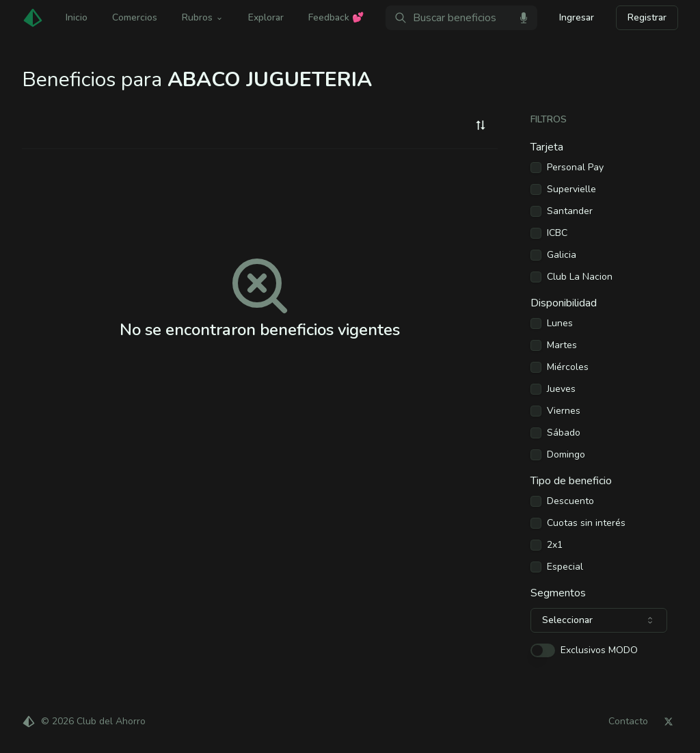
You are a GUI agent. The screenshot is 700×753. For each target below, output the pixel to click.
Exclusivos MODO (599, 650)
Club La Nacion (580, 277)
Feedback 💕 (336, 17)
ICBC (557, 233)
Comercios (135, 17)
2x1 (555, 545)
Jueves (561, 389)
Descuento (570, 501)
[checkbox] (536, 168)
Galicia (562, 255)
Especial (565, 567)
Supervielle (571, 189)
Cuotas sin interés (586, 523)
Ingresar (577, 17)
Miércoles (568, 367)
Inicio (77, 17)
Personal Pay (575, 168)
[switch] (543, 650)
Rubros (203, 17)
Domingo (566, 455)
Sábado (564, 433)
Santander (570, 211)
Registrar (647, 17)
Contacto (628, 722)
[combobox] (481, 125)
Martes (562, 345)
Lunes (560, 323)
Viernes (564, 411)
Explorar (266, 17)
